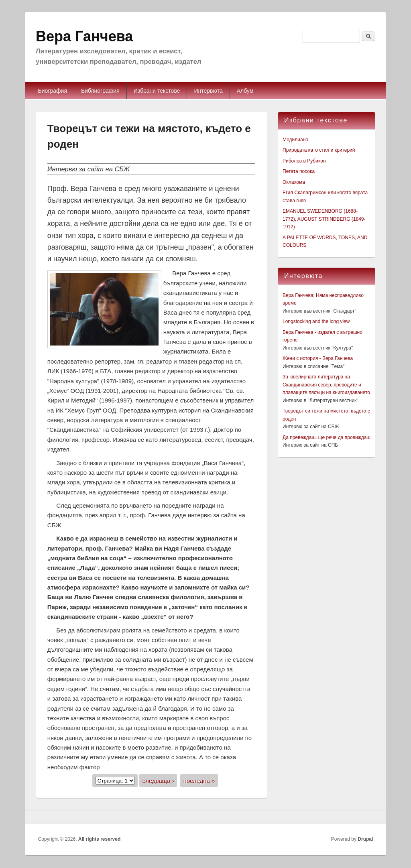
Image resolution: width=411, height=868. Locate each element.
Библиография (100, 91)
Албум (245, 91)
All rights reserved (99, 839)
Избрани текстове (157, 91)
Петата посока (299, 171)
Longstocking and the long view (316, 321)
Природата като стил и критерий (319, 150)
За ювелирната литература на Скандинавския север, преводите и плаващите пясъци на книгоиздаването (326, 385)
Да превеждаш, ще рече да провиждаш (327, 437)
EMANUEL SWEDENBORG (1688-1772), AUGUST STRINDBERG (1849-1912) (324, 219)
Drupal (365, 839)
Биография (53, 91)
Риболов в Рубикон (304, 161)
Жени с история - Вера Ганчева (318, 358)
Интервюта (208, 91)
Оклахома (294, 182)
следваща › (158, 780)
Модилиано (295, 140)
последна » (199, 780)
